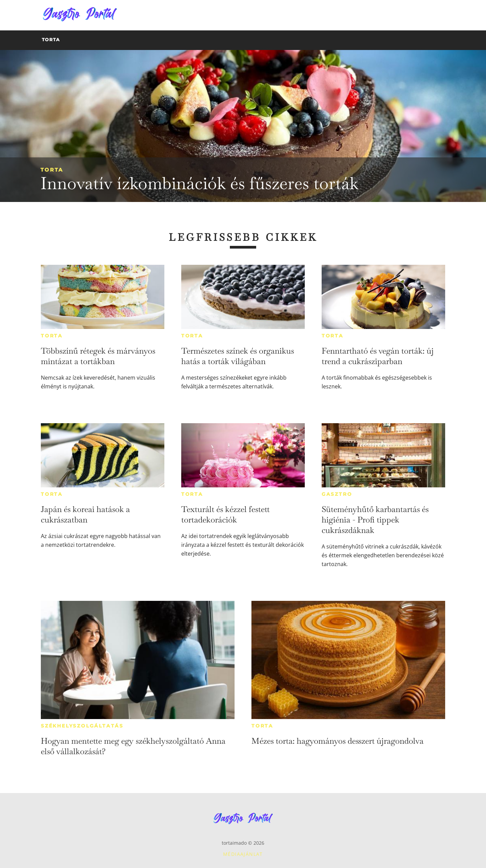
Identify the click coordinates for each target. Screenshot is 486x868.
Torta (52, 170)
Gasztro (337, 494)
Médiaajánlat (243, 854)
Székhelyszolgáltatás (82, 726)
